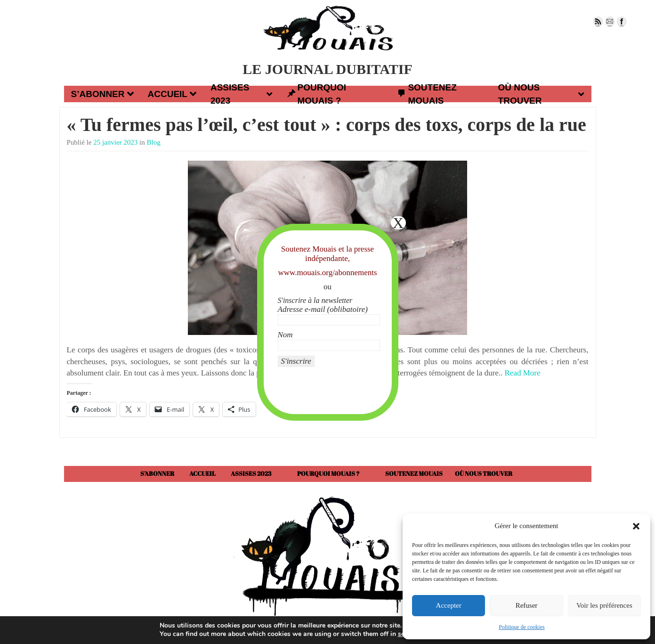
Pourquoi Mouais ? (316, 94)
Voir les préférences (604, 605)
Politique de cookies (522, 627)
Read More (523, 373)
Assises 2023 (242, 94)
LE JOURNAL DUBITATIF (327, 69)
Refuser (527, 605)
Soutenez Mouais (427, 94)
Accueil (172, 94)
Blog (154, 142)
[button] (636, 526)
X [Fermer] (398, 223)
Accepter (449, 605)
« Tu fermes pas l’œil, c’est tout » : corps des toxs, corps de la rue (327, 125)
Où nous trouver (541, 94)
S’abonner (102, 94)
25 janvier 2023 (115, 142)
